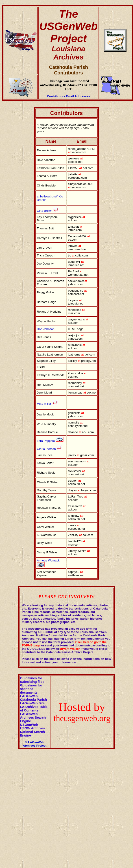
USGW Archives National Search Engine (32, 732)
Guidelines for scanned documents (31, 689)
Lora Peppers (46, 441)
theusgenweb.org (82, 718)
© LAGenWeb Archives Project (35, 744)
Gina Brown (45, 211)
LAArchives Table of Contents (34, 709)
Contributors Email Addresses (69, 96)
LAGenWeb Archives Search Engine (33, 718)
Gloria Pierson (47, 449)
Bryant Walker (70, 649)
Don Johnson (46, 329)
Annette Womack (48, 560)
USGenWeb (29, 725)
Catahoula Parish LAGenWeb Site (33, 701)
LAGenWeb (29, 696)
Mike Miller (47, 404)
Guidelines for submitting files (32, 680)
